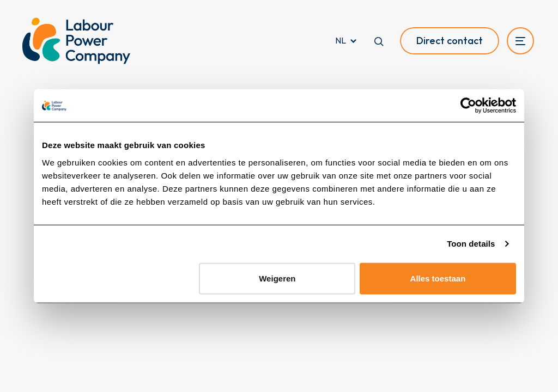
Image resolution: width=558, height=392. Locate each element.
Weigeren (277, 278)
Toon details (471, 244)
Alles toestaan (438, 278)
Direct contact (450, 41)
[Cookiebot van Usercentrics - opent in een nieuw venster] (468, 106)
